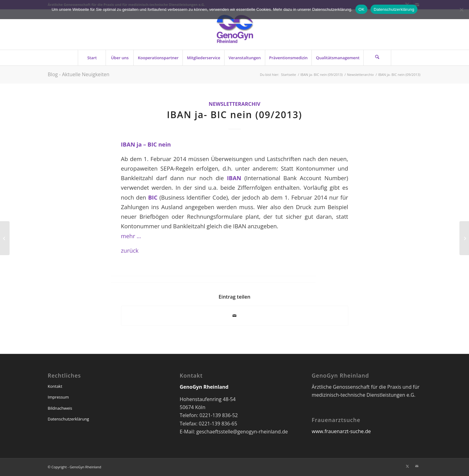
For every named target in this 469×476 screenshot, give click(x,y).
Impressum (59, 397)
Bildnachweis (60, 408)
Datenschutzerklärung (69, 419)
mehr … (131, 236)
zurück (130, 250)
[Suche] (377, 58)
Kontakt (55, 386)
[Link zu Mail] (417, 466)
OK (361, 9)
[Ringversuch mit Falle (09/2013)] (5, 238)
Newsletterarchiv (235, 104)
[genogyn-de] (234, 30)
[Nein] (461, 10)
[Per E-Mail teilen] (235, 316)
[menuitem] (92, 58)
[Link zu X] (408, 466)
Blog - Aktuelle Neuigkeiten (79, 74)
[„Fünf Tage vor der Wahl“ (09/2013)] (464, 238)
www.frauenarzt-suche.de (341, 431)
